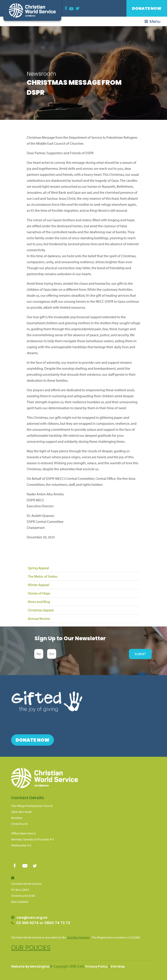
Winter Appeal (39, 585)
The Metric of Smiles (43, 576)
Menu (152, 21)
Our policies (31, 948)
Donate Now (147, 8)
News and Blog (39, 602)
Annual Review (39, 618)
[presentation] (92, 654)
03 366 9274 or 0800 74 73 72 (43, 923)
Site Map (118, 966)
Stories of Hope (39, 593)
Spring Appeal (38, 568)
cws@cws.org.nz (32, 918)
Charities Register (78, 937)
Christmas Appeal (41, 610)
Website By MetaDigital (30, 966)
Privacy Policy (97, 966)
